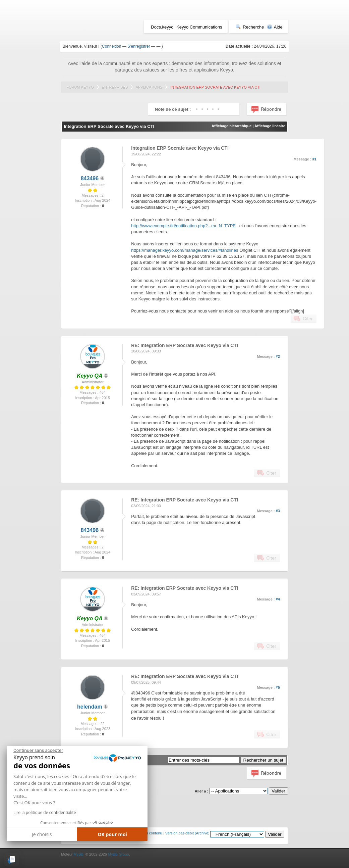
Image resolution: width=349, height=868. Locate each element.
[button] (12, 860)
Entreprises (115, 87)
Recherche (250, 27)
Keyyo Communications (199, 27)
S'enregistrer (139, 46)
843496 (90, 178)
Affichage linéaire (270, 126)
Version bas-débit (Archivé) (187, 833)
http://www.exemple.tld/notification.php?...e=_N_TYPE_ (185, 226)
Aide (275, 27)
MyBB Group (119, 854)
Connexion (111, 46)
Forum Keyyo (80, 87)
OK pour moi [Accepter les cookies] (112, 834)
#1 (314, 159)
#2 (278, 356)
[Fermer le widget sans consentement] (38, 751)
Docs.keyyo (162, 27)
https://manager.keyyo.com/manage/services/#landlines (185, 250)
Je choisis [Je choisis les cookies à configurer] (42, 834)
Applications (149, 87)
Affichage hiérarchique (231, 126)
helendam (90, 707)
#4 (278, 599)
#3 (278, 511)
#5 (278, 687)
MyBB (78, 854)
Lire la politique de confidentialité (45, 812)
